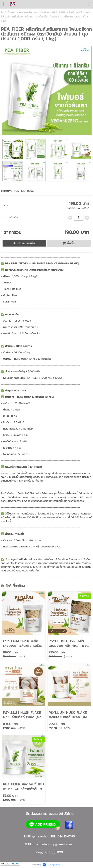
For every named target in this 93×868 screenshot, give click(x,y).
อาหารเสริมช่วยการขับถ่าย (34, 12)
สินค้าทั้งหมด (8, 12)
